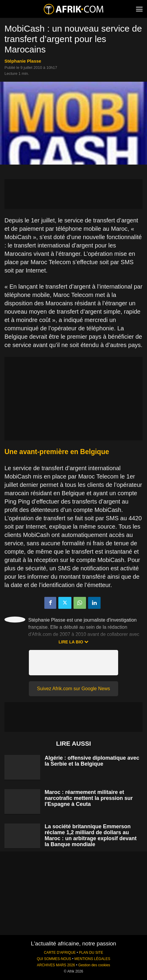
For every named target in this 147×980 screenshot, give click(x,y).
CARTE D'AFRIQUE (60, 953)
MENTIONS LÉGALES (92, 959)
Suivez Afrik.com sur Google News (73, 689)
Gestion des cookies (94, 965)
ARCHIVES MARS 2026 (56, 965)
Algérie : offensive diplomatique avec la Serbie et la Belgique (92, 761)
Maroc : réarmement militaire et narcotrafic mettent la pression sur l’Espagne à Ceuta (89, 798)
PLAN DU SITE (91, 953)
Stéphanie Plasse (23, 61)
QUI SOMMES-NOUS (54, 959)
